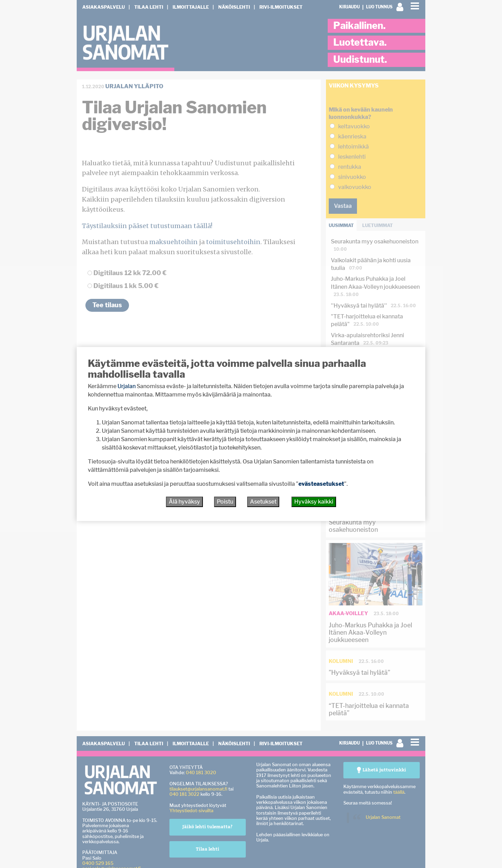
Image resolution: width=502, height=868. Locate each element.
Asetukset (263, 502)
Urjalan (127, 386)
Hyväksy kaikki (314, 502)
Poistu (225, 502)
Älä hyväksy (184, 502)
